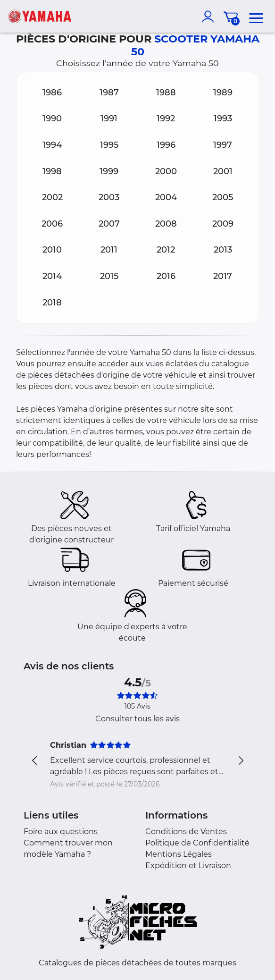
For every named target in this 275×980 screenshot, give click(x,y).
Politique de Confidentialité (197, 843)
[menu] (256, 17)
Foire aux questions (61, 832)
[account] (210, 17)
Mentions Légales (179, 854)
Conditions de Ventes (186, 832)
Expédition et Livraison (188, 866)
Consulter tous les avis (137, 719)
